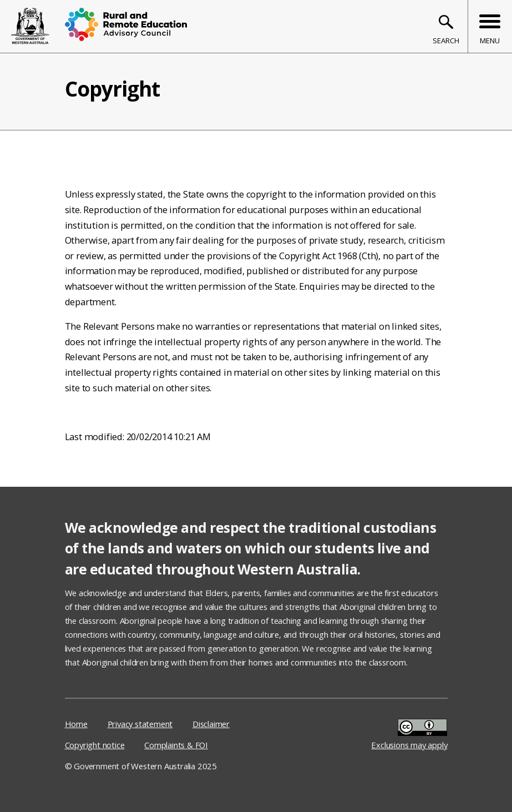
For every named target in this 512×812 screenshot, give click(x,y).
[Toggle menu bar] (490, 26)
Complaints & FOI (176, 745)
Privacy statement (140, 724)
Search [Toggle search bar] (446, 41)
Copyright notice (95, 745)
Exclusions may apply (409, 733)
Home (76, 724)
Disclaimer (211, 724)
